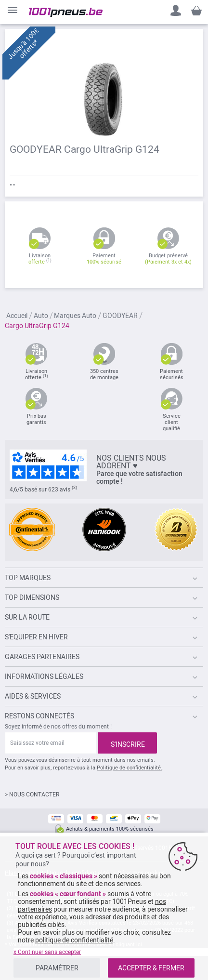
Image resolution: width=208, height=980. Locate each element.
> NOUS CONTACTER (32, 795)
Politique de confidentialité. (130, 768)
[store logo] (66, 12)
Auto (42, 316)
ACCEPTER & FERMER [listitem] (151, 968)
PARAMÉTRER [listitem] (57, 968)
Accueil (18, 316)
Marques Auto (76, 316)
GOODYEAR (121, 316)
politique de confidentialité (74, 940)
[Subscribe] (128, 743)
